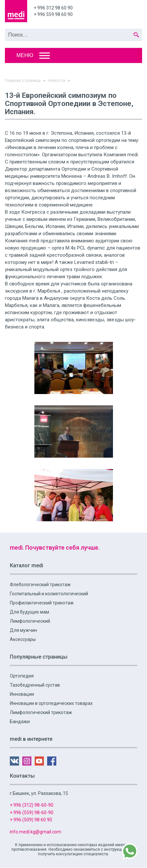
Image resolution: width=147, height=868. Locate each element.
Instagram (27, 761)
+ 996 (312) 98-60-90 (32, 805)
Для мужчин (23, 630)
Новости (57, 80)
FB (52, 761)
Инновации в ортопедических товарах (51, 703)
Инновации (22, 694)
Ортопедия (22, 676)
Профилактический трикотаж (42, 603)
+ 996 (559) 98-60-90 (32, 813)
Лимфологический (30, 621)
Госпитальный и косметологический (49, 594)
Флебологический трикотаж (40, 585)
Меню (25, 55)
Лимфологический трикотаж (41, 712)
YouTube (39, 761)
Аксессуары (23, 639)
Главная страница (23, 80)
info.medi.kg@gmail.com (36, 832)
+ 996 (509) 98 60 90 (31, 820)
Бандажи (20, 722)
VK (14, 761)
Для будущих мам (29, 612)
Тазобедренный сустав (35, 685)
